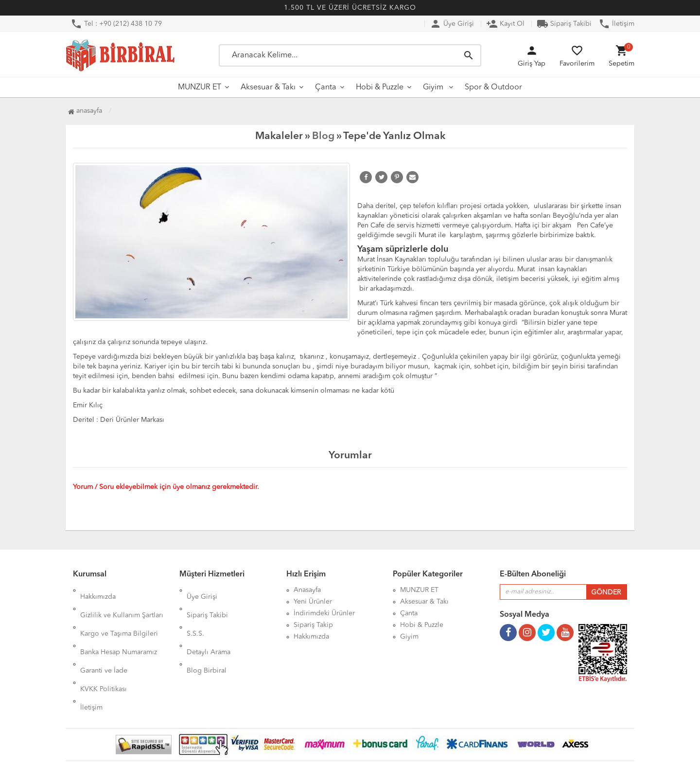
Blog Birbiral (207, 637)
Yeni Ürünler (313, 602)
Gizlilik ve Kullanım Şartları (122, 602)
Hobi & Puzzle (380, 87)
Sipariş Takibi (564, 24)
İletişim (616, 24)
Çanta (326, 87)
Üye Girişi (452, 24)
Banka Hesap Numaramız (119, 625)
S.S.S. (195, 613)
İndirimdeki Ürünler (324, 613)
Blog (323, 136)
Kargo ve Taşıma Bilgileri (119, 613)
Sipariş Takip (313, 625)
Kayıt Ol (505, 24)
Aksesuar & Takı (268, 87)
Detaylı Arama (209, 625)
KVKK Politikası (104, 648)
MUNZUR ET (200, 87)
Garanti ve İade (104, 637)
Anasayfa (85, 111)
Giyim (434, 87)
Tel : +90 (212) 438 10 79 (116, 24)
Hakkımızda (98, 590)
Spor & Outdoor (493, 87)
